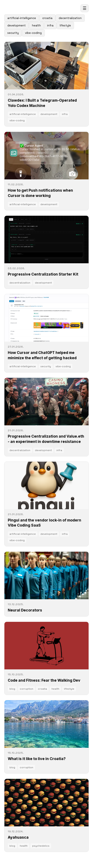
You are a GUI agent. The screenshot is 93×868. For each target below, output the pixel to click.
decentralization (70, 18)
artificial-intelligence (22, 18)
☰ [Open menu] (85, 8)
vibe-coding (33, 33)
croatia (47, 18)
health (36, 25)
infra (50, 25)
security (13, 33)
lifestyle (65, 25)
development (17, 25)
